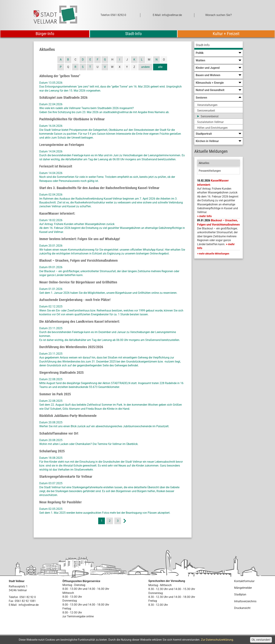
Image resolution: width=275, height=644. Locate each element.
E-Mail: (13, 605)
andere (145, 67)
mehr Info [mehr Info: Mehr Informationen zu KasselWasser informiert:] (205, 216)
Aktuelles (204, 163)
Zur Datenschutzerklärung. (217, 640)
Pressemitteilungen (210, 171)
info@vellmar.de (29, 605)
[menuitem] (219, 46)
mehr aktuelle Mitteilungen (214, 254)
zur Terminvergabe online (78, 616)
